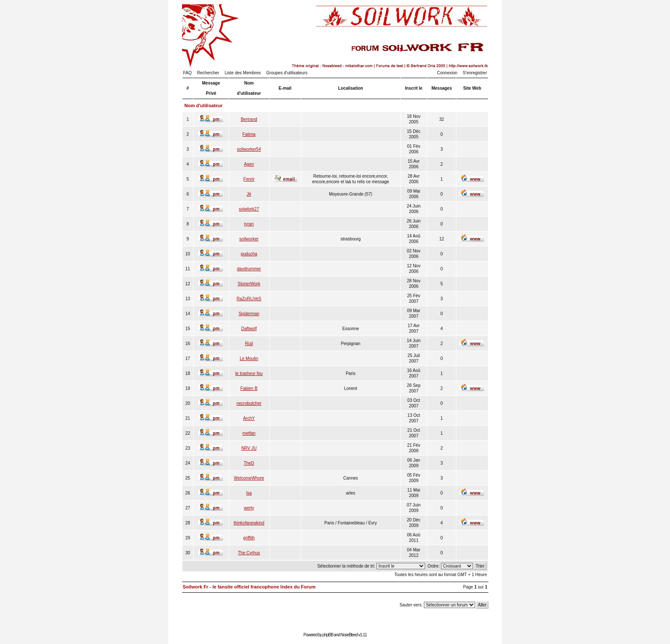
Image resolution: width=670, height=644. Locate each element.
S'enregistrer (475, 73)
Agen (249, 164)
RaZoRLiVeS (249, 299)
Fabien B (249, 388)
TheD (249, 463)
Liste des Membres (243, 73)
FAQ (188, 73)
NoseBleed (349, 635)
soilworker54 (249, 149)
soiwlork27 (249, 209)
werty (249, 508)
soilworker (249, 239)
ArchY (249, 418)
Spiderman (249, 314)
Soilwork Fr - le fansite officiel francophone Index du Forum (249, 587)
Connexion (447, 73)
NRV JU (249, 448)
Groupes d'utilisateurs (287, 73)
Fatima (249, 134)
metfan (249, 433)
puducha (249, 254)
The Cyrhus (249, 553)
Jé (249, 194)
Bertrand (249, 119)
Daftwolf (249, 329)
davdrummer (249, 269)
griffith (249, 538)
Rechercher (208, 73)
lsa (249, 493)
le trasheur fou (249, 373)
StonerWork (249, 284)
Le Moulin (249, 359)
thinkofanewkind (249, 523)
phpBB (328, 635)
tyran (249, 224)
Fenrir (249, 179)
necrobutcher (249, 403)
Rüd (249, 344)
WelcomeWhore (249, 478)
